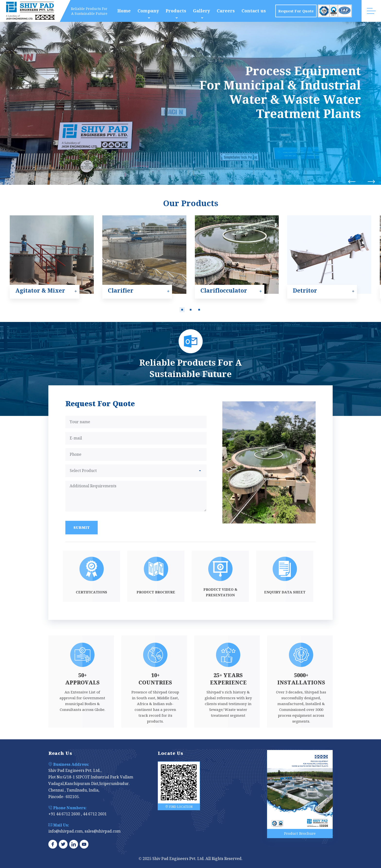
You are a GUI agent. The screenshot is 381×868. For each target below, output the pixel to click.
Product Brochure (300, 833)
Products (176, 11)
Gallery (201, 11)
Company (148, 11)
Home (124, 11)
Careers (226, 11)
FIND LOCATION (179, 807)
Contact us (254, 11)
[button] (182, 310)
